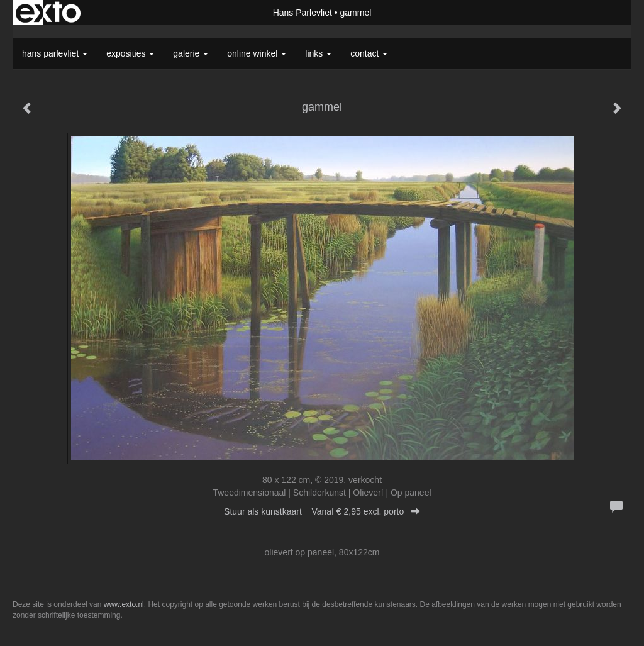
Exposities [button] (130, 53)
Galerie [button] (191, 53)
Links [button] (318, 53)
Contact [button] (369, 53)
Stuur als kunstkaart (322, 511)
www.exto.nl (124, 604)
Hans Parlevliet (303, 13)
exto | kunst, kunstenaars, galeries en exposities (48, 13)
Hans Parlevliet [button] (55, 53)
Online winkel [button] (257, 53)
